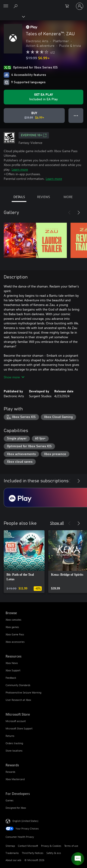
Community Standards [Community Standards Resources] (18, 685)
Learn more (20, 169)
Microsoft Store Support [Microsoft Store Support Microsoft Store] (19, 728)
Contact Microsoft (28, 846)
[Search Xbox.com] (16, 6)
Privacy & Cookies (51, 846)
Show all (57, 523)
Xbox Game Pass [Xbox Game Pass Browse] (15, 634)
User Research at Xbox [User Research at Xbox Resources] (18, 700)
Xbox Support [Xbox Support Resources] (13, 670)
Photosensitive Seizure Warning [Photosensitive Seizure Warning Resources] (23, 692)
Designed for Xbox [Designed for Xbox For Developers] (16, 808)
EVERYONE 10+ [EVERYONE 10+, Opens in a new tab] (34, 135)
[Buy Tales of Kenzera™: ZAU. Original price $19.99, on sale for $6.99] (34, 116)
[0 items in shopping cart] (68, 6)
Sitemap (10, 846)
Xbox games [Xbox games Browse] (12, 627)
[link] (24, 562)
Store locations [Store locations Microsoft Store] (14, 751)
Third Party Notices (33, 853)
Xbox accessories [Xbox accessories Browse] (15, 642)
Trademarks (12, 853)
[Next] (79, 213)
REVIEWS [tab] (43, 197)
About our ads (13, 860)
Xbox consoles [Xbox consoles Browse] (13, 620)
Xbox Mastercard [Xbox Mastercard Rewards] (15, 779)
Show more (14, 377)
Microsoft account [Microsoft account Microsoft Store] (16, 721)
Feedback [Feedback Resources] (11, 678)
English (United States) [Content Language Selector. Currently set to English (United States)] (25, 821)
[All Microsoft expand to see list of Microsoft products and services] (6, 6)
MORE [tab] (68, 197)
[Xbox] (12, 16)
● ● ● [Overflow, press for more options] (76, 115)
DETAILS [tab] (19, 197)
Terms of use (71, 846)
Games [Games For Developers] (10, 800)
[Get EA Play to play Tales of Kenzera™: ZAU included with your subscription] (43, 97)
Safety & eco (54, 853)
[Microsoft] (43, 3)
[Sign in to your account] (80, 6)
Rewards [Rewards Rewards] (10, 772)
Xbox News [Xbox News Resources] (12, 663)
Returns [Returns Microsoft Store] (10, 736)
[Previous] (69, 213)
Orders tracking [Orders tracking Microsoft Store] (14, 743)
